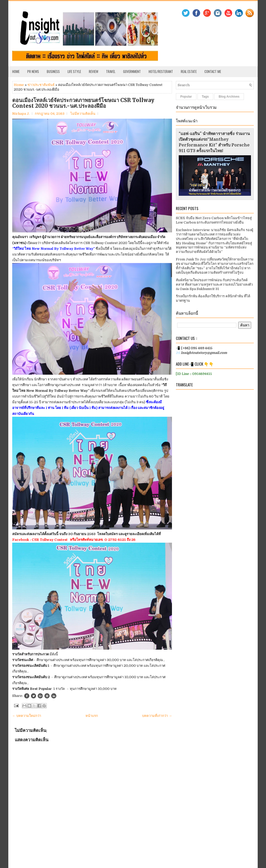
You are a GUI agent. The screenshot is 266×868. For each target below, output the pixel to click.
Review (94, 71)
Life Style (74, 71)
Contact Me (213, 71)
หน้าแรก (92, 716)
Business (53, 71)
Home (16, 71)
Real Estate (189, 71)
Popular (186, 97)
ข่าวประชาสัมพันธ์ (41, 85)
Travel (111, 71)
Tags (205, 97)
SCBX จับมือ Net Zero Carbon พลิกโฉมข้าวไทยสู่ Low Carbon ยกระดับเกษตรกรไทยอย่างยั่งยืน (214, 220)
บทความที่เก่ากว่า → (157, 716)
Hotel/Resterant (161, 71)
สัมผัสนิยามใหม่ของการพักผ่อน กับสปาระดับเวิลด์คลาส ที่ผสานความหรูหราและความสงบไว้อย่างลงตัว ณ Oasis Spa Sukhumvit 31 (214, 284)
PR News (33, 71)
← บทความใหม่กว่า (27, 716)
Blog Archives (229, 97)
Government (132, 71)
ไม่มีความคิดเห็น (83, 114)
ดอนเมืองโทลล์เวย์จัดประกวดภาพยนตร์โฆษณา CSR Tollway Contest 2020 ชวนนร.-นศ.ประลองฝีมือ (83, 103)
